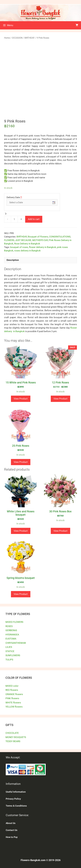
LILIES (9, 647)
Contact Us (12, 830)
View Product (21, 399)
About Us (11, 823)
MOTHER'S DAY (40, 240)
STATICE (10, 651)
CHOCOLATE (12, 733)
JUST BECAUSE (23, 240)
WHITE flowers (13, 703)
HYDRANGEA (12, 635)
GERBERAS (11, 630)
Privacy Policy (13, 799)
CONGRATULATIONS (60, 237)
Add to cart (34, 219)
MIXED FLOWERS (14, 622)
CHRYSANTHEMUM (16, 643)
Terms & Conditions (16, 806)
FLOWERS (9, 240)
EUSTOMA (11, 639)
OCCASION (17, 38)
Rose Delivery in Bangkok (27, 244)
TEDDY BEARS (13, 741)
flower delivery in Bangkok (43, 247)
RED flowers (12, 690)
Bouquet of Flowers (38, 237)
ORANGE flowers (14, 694)
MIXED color (12, 686)
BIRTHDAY (30, 38)
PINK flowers (12, 698)
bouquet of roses (19, 247)
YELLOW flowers (14, 707)
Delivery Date (14, 197)
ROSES (9, 626)
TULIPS (9, 660)
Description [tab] (13, 260)
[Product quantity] (14, 219)
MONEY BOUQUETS (16, 737)
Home (7, 38)
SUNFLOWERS (13, 655)
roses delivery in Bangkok (27, 251)
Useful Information (16, 792)
